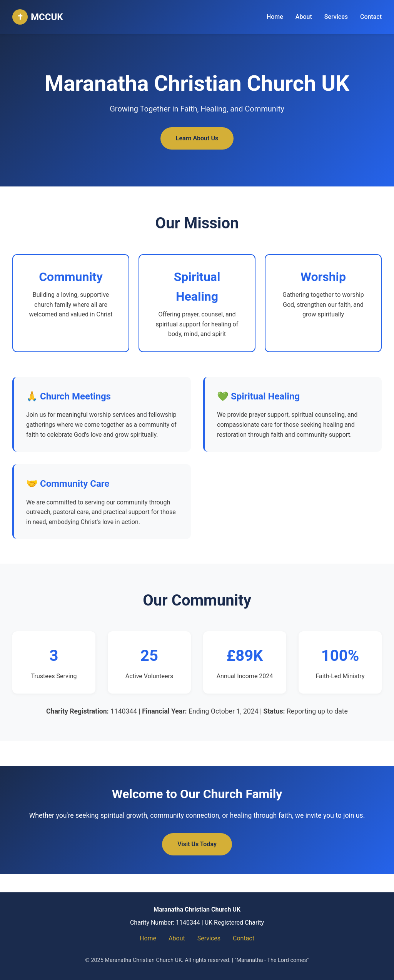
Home (275, 17)
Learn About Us (197, 138)
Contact (371, 17)
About (304, 17)
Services (336, 17)
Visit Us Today (197, 844)
